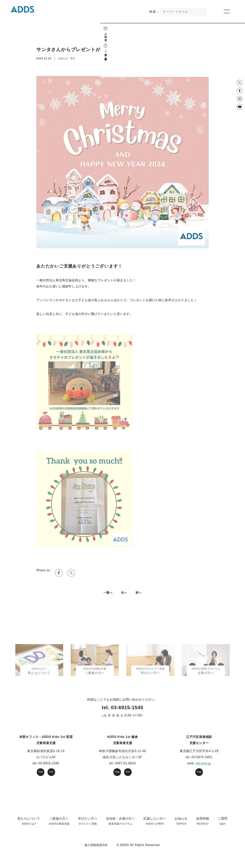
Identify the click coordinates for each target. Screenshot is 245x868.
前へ (139, 597)
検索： (155, 12)
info (51, 776)
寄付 (73, 58)
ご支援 (239, 51)
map (41, 776)
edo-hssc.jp (203, 768)
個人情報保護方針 (96, 850)
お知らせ (63, 58)
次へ (124, 597)
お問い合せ (239, 36)
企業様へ (239, 58)
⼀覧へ (107, 597)
